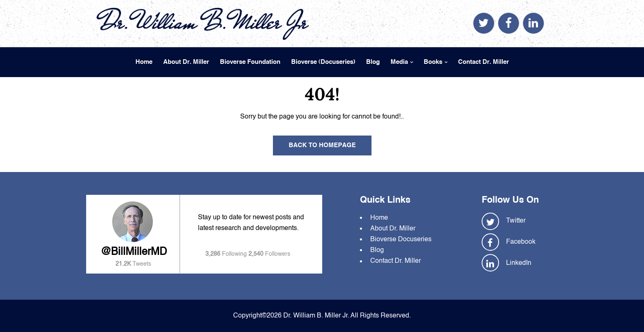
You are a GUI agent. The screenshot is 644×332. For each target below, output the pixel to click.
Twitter (516, 221)
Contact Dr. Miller (484, 62)
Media (399, 62)
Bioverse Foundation (250, 62)
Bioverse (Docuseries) (323, 62)
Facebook (521, 242)
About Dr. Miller (186, 62)
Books (433, 62)
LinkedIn (519, 263)
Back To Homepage (322, 145)
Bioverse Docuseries (401, 240)
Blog (373, 62)
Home (144, 62)
